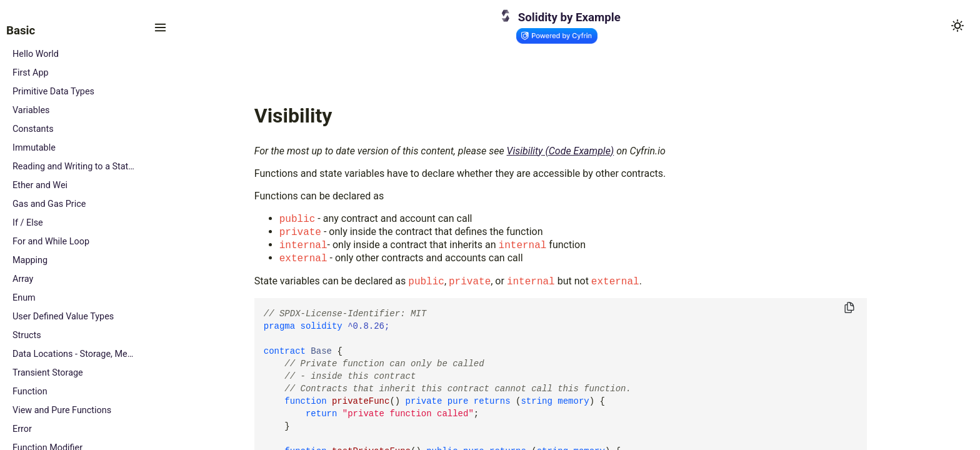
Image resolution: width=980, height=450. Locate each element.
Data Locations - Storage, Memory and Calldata (73, 354)
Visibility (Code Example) (561, 151)
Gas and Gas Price (49, 204)
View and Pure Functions (62, 410)
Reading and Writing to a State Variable (73, 167)
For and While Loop (51, 242)
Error (22, 429)
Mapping (30, 260)
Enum (24, 298)
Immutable (34, 148)
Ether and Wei (40, 185)
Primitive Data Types (53, 92)
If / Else (28, 223)
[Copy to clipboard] (849, 308)
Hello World (36, 54)
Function (30, 392)
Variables (31, 110)
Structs (27, 335)
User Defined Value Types (63, 317)
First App (31, 73)
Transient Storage (48, 373)
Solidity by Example (569, 17)
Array (23, 279)
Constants (33, 129)
